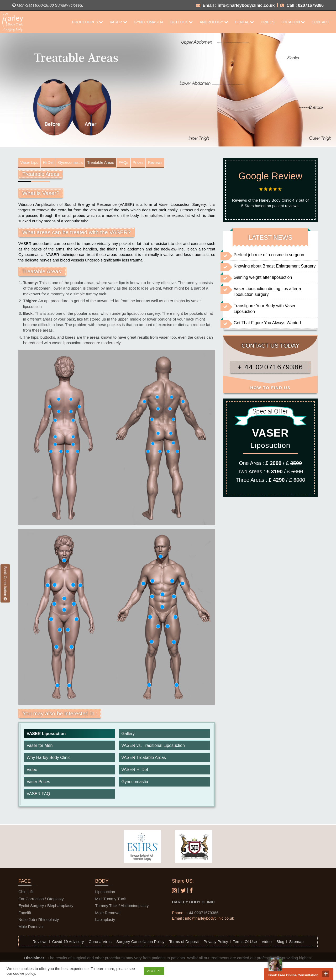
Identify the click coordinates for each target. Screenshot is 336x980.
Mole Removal (31, 928)
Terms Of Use (245, 943)
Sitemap (296, 943)
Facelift (25, 914)
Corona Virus (100, 943)
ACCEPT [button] (154, 971)
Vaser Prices (38, 783)
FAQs (135, 163)
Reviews (170, 163)
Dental (245, 22)
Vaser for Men (40, 747)
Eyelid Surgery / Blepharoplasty (46, 907)
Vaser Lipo (31, 163)
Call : (289, 5)
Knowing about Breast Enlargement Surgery (275, 266)
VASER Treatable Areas (144, 759)
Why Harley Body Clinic (48, 759)
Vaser (118, 22)
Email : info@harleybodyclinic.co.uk (235, 5)
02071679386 (311, 5)
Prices (267, 22)
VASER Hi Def (135, 771)
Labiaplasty (105, 921)
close (326, 974)
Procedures (87, 22)
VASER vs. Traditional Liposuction (153, 747)
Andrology (214, 22)
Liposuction (105, 893)
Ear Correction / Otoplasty (41, 900)
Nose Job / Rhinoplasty (39, 921)
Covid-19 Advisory (68, 943)
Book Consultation (5, 583)
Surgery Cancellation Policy (140, 943)
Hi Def (51, 163)
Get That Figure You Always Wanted (267, 323)
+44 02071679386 (203, 914)
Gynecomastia (149, 22)
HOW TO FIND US (270, 388)
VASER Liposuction (46, 735)
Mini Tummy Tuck (111, 900)
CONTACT (320, 22)
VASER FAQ (38, 795)
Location (293, 22)
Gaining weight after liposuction (263, 277)
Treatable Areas (109, 163)
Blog (280, 943)
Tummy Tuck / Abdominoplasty (122, 907)
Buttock (182, 22)
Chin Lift (26, 893)
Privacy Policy (216, 943)
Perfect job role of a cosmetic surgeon (269, 255)
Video (32, 771)
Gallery (128, 735)
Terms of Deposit (184, 943)
